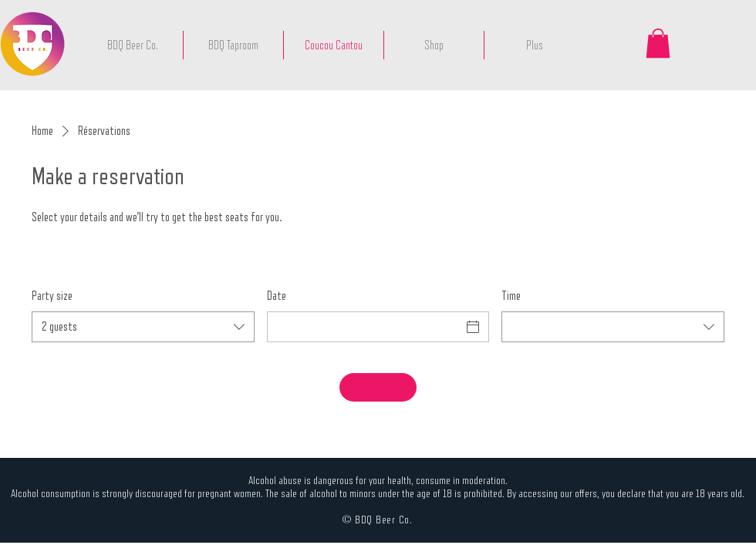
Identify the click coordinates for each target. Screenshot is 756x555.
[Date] (364, 327)
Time (511, 296)
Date (277, 296)
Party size (52, 296)
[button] (658, 43)
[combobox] (143, 327)
